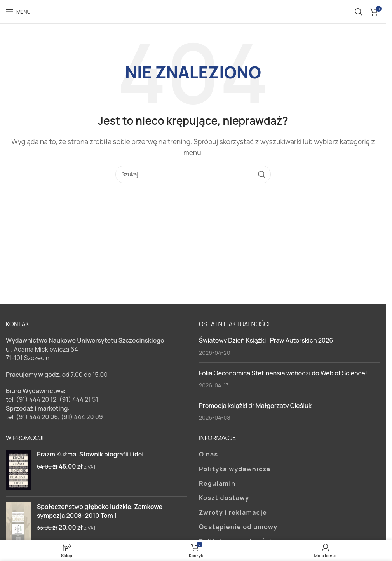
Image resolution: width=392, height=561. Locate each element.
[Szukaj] (359, 12)
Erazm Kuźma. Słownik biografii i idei (90, 454)
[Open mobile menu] (18, 12)
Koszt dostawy (224, 498)
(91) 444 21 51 (79, 399)
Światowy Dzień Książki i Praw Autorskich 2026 (266, 340)
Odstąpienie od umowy (238, 527)
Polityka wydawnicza (235, 469)
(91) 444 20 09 (82, 417)
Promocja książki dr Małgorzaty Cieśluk (255, 406)
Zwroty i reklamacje (233, 512)
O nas (209, 454)
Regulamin (217, 483)
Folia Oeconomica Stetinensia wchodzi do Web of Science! (283, 373)
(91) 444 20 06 (37, 417)
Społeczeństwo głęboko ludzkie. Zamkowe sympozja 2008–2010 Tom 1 (100, 511)
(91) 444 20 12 (36, 399)
